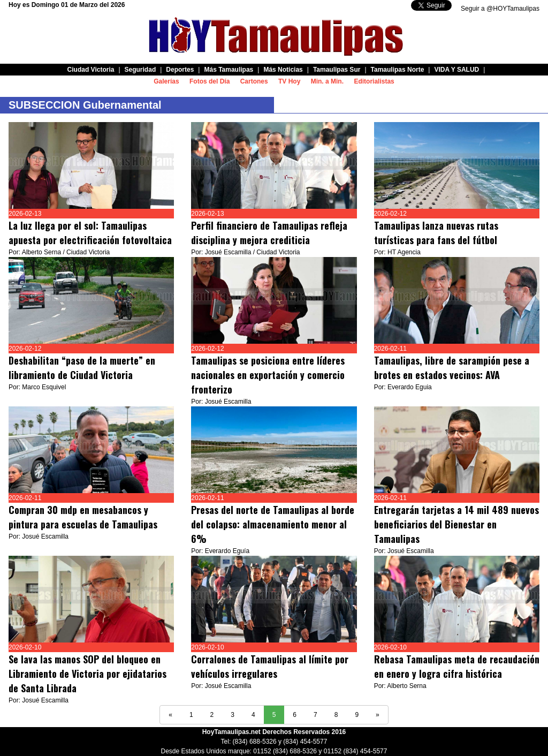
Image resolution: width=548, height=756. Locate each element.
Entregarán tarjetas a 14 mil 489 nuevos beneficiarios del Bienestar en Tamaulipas (456, 524)
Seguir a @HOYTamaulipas (500, 9)
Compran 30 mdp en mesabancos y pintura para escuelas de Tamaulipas (83, 517)
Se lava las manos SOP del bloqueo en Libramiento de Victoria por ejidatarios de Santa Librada (87, 674)
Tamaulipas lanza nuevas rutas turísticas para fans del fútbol (436, 233)
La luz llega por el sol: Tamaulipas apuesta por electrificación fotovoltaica (90, 233)
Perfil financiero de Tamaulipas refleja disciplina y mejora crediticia (269, 233)
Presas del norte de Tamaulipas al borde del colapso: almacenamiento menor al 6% (273, 524)
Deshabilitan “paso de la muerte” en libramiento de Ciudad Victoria (82, 368)
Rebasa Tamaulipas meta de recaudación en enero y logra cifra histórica (457, 666)
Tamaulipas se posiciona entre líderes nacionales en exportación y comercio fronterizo (268, 375)
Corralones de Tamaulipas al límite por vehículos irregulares (270, 666)
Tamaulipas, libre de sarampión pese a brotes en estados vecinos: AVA (452, 368)
